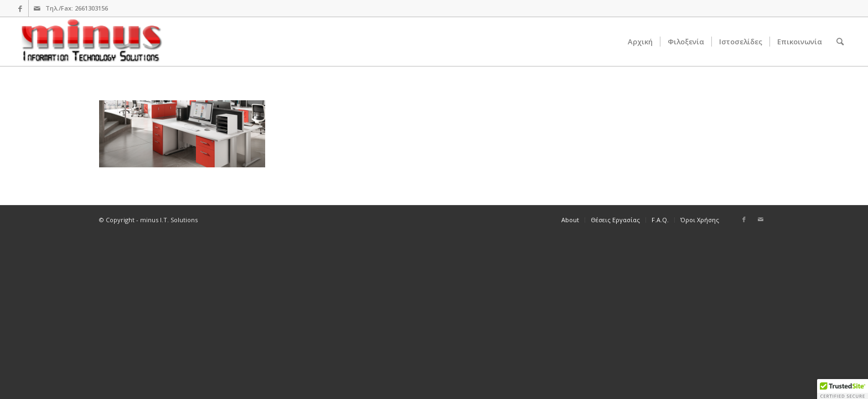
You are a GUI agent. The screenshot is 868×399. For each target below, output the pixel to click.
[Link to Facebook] (20, 8)
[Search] (840, 42)
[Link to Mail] (37, 8)
